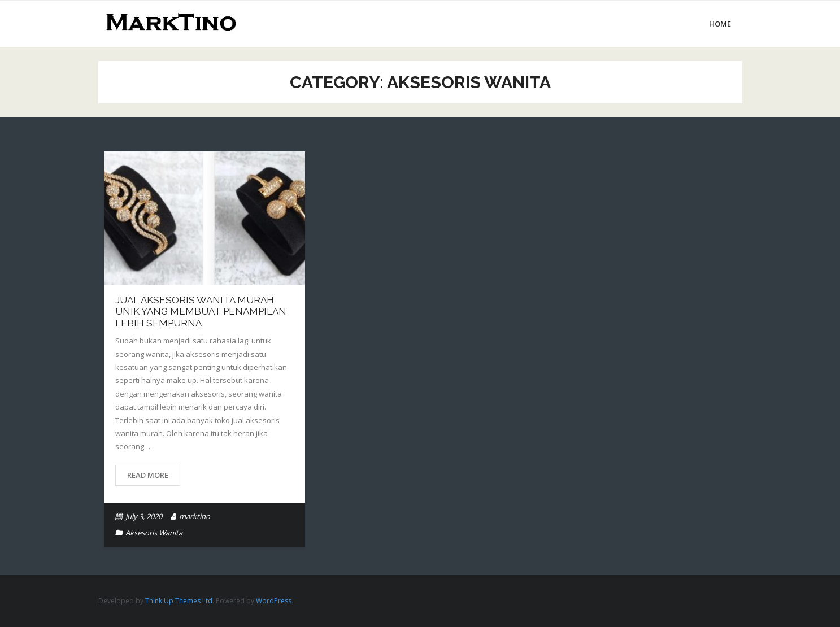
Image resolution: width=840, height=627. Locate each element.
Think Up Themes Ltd (179, 601)
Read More (148, 475)
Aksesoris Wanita (154, 533)
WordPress (274, 601)
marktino (195, 516)
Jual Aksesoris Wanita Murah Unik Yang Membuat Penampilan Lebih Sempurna (201, 312)
